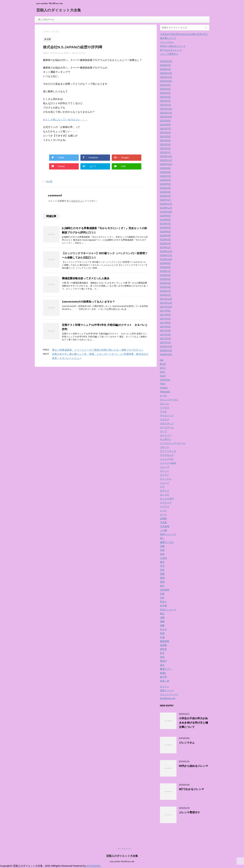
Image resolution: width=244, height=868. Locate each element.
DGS (162, 372)
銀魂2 (163, 673)
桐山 (162, 613)
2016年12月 (166, 346)
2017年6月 (165, 323)
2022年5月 (165, 89)
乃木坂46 (165, 526)
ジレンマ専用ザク (169, 54)
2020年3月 (165, 192)
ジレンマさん (167, 42)
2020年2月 (165, 196)
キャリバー (166, 435)
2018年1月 (165, 295)
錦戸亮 (163, 677)
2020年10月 (166, 164)
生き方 (163, 629)
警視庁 (163, 661)
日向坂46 (165, 590)
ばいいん (165, 404)
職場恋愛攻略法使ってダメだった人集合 (86, 278)
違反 (162, 665)
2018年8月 (165, 267)
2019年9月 (165, 216)
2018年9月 (165, 263)
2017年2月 (165, 339)
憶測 (162, 578)
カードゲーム (167, 427)
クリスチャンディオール (173, 443)
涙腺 (162, 617)
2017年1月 (165, 342)
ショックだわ (167, 459)
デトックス (166, 479)
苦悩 (162, 657)
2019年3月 (165, 239)
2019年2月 (165, 243)
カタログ (165, 419)
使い (162, 538)
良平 (162, 653)
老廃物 (163, 645)
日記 (162, 598)
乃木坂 (163, 522)
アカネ (163, 411)
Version (164, 388)
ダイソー (165, 471)
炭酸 (162, 625)
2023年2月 (165, 65)
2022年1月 (165, 105)
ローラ (163, 514)
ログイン (78, 201)
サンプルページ (46, 19)
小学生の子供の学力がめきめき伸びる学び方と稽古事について (193, 723)
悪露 (162, 574)
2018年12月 (166, 251)
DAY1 (163, 368)
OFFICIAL (165, 380)
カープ (163, 431)
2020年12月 (166, 156)
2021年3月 (165, 144)
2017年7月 (165, 319)
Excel (163, 376)
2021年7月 (165, 129)
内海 (162, 550)
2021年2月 (165, 148)
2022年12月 (166, 73)
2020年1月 (165, 200)
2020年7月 (165, 176)
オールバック (167, 415)
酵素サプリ (166, 669)
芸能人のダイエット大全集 (59, 10)
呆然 (162, 554)
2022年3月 (165, 97)
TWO (163, 384)
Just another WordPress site (122, 862)
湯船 (162, 621)
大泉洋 (163, 558)
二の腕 (163, 530)
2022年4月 (165, 93)
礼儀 (162, 637)
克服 (162, 546)
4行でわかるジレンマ (171, 50)
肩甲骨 (163, 649)
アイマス (165, 408)
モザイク (165, 491)
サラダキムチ (167, 455)
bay (162, 360)
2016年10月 (166, 354)
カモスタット (167, 423)
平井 (162, 566)
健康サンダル (167, 542)
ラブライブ (166, 503)
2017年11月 (166, 303)
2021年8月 (165, 125)
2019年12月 (166, 204)
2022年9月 (165, 85)
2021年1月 (165, 152)
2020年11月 (166, 160)
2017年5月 (165, 327)
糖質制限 (165, 641)
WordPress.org (168, 698)
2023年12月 (166, 61)
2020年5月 (165, 184)
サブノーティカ (168, 451)
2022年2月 (165, 101)
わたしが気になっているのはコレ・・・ (65, 119)
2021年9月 (165, 121)
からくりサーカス (169, 400)
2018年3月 (165, 287)
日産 (162, 594)
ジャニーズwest (168, 463)
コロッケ (165, 447)
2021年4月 (165, 140)
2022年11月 (166, 77)
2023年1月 (165, 69)
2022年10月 (166, 81)
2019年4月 (165, 236)
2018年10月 (166, 259)
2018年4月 (165, 283)
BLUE (163, 364)
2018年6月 (165, 275)
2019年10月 (166, 212)
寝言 (162, 562)
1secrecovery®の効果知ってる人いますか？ (88, 302)
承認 (162, 582)
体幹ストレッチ (168, 534)
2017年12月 (166, 299)
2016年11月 (166, 350)
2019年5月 (165, 232)
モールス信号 (167, 499)
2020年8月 (165, 172)
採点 (162, 586)
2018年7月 (165, 271)
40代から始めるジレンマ (173, 46)
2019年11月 (166, 208)
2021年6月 (165, 133)
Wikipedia (165, 392)
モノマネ (165, 495)
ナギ (162, 487)
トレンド (165, 483)
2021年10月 (166, 117)
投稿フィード (167, 690)
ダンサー (165, 475)
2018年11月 (166, 255)
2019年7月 (165, 224)
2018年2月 (165, 291)
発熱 (162, 633)
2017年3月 (165, 335)
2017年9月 (165, 311)
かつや (163, 396)
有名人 (163, 602)
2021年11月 (166, 113)
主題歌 (163, 518)
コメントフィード (169, 694)
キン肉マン (166, 439)
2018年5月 (165, 279)
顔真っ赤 (165, 681)
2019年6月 (165, 228)
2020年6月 (165, 180)
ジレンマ (165, 467)
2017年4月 (165, 331)
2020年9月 (165, 168)
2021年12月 (166, 109)
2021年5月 (165, 136)
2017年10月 (166, 307)
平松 (162, 570)
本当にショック (168, 610)
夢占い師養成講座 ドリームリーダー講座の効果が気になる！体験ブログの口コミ (98, 350)
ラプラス (165, 507)
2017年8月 (165, 315)
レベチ (163, 511)
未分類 (49, 181)
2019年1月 (165, 247)
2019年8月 (165, 220)
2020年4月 (165, 188)
